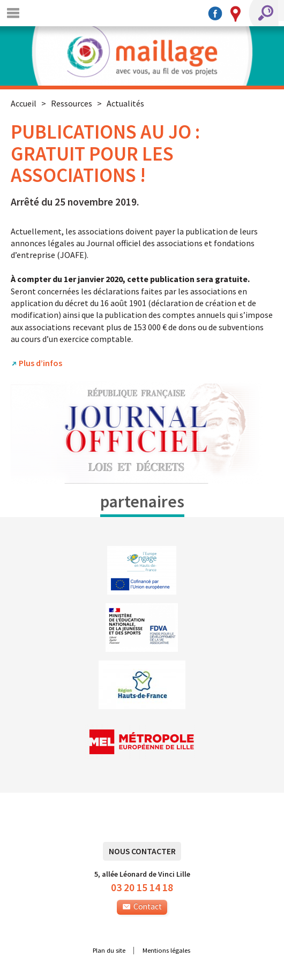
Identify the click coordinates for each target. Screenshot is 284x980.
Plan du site (109, 951)
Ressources (72, 103)
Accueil (24, 103)
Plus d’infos (40, 363)
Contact (142, 906)
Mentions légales (166, 951)
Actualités (125, 103)
